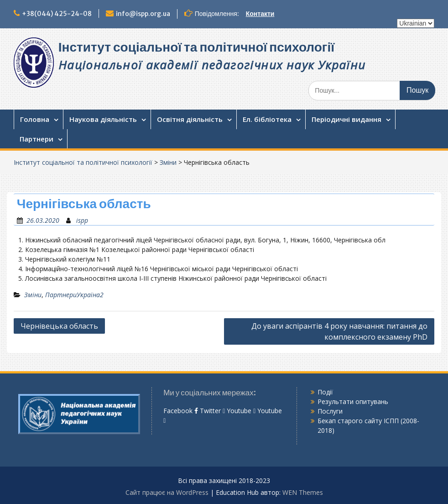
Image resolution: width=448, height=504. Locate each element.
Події (325, 392)
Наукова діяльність (103, 119)
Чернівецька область (59, 326)
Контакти (260, 14)
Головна (35, 119)
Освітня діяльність (190, 119)
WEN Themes (303, 492)
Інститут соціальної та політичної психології (196, 47)
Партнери (36, 139)
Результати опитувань (353, 402)
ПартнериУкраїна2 (74, 295)
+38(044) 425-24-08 (57, 14)
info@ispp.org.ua (143, 14)
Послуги (330, 411)
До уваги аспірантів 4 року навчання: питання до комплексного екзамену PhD (339, 331)
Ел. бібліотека (267, 119)
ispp (82, 220)
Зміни (168, 162)
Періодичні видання (346, 119)
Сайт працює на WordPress (167, 492)
